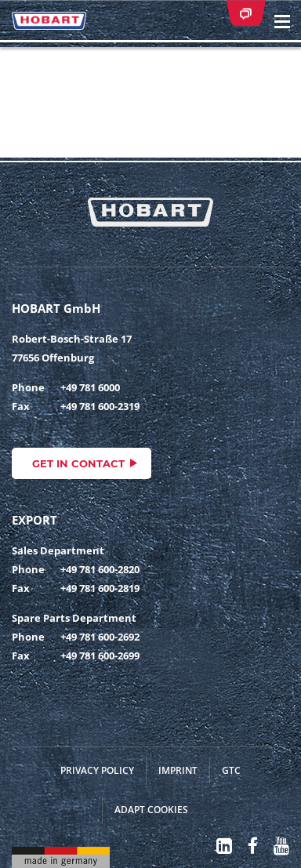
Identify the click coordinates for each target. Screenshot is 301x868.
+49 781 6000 (90, 387)
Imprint (178, 770)
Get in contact (78, 463)
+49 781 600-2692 (100, 637)
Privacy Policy (97, 770)
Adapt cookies (151, 810)
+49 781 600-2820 (100, 569)
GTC (231, 770)
